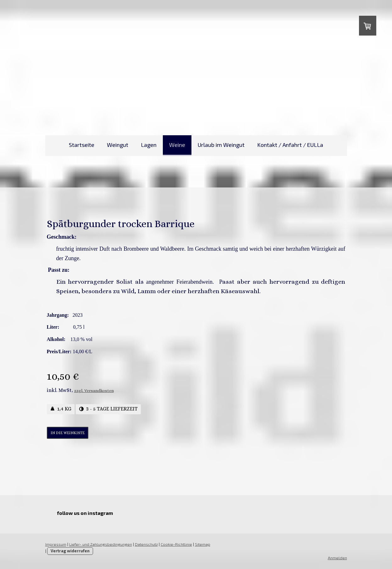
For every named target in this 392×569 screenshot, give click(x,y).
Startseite (82, 145)
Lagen (149, 145)
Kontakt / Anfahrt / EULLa (290, 145)
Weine (177, 145)
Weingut (118, 145)
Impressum (56, 544)
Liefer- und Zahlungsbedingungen (101, 544)
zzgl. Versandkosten (94, 390)
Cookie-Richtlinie (176, 544)
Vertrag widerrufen (70, 551)
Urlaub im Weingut (221, 145)
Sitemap (203, 544)
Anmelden (337, 558)
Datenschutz (146, 544)
